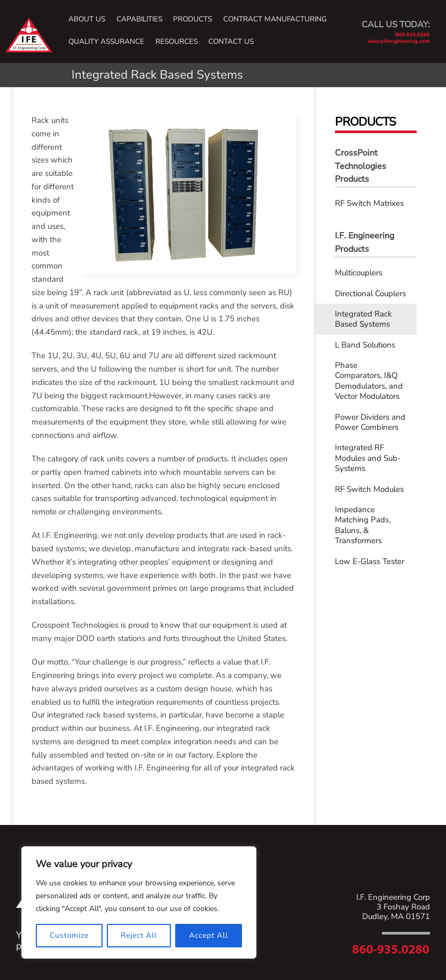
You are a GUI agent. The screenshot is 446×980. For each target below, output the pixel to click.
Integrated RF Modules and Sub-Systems (368, 458)
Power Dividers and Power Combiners (370, 422)
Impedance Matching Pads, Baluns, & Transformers (363, 525)
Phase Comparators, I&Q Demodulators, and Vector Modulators (369, 381)
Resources (177, 42)
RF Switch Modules (369, 489)
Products (193, 19)
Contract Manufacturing (275, 19)
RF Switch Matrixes (369, 203)
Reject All (139, 935)
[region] (139, 902)
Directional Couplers (370, 294)
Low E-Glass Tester (370, 561)
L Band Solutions (365, 345)
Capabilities (139, 19)
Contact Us (231, 42)
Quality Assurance (106, 42)
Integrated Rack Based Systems (363, 319)
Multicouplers (359, 273)
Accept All (209, 935)
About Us (87, 19)
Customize (69, 935)
